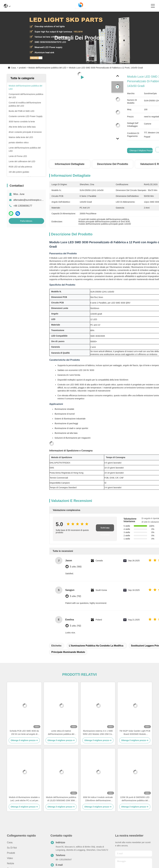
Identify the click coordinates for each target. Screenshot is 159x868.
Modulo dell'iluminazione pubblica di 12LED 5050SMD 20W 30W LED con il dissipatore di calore (61, 799)
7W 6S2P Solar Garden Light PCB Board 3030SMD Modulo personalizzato (135, 733)
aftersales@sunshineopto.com (29, 200)
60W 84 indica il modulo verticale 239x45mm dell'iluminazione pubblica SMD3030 (98, 799)
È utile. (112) (75, 596)
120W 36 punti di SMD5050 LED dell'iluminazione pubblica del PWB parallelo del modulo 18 (135, 799)
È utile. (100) (76, 567)
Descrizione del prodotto (113, 164)
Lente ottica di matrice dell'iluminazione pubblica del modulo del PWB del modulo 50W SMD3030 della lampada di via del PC (61, 733)
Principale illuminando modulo (68, 652)
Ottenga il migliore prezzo (141, 151)
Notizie (11, 863)
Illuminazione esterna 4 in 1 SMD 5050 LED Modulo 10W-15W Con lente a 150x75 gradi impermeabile (98, 733)
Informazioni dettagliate (70, 164)
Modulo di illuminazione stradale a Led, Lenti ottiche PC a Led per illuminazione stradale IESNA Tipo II (24, 799)
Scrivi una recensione (105, 529)
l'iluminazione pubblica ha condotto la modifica (96, 646)
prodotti (22, 68)
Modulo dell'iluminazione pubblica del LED (47, 68)
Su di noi (12, 848)
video (10, 858)
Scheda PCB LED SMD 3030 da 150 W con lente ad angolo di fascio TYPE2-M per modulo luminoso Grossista (24, 733)
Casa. (14, 68)
